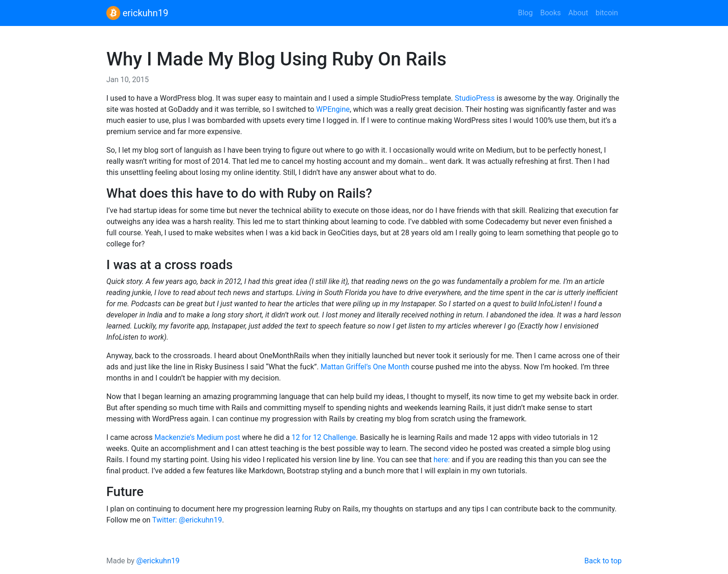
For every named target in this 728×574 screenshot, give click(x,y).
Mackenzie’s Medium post (197, 437)
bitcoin (607, 13)
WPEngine (333, 109)
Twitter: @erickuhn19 (187, 520)
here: (442, 460)
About (578, 13)
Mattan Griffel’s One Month (365, 367)
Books (550, 13)
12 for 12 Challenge (324, 437)
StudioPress (475, 98)
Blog (525, 13)
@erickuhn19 (158, 561)
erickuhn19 (137, 13)
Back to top (603, 561)
